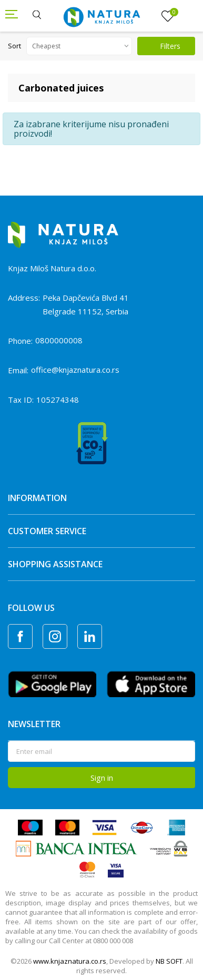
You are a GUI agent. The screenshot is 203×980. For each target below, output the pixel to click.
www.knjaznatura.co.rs (70, 961)
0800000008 (59, 340)
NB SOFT (169, 961)
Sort (14, 46)
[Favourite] (168, 16)
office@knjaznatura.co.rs (75, 370)
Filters (164, 46)
